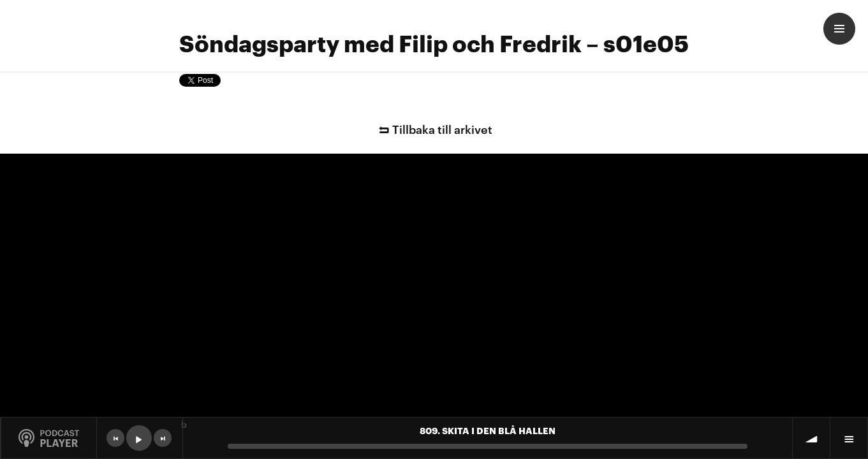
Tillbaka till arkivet (434, 128)
